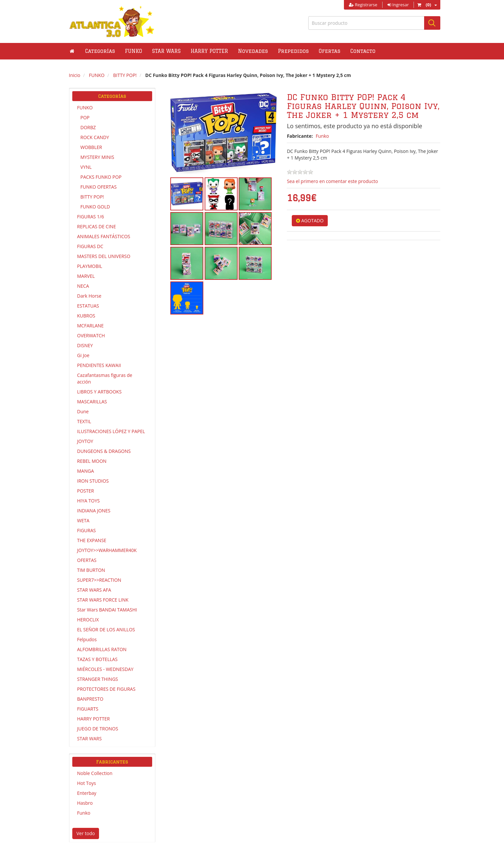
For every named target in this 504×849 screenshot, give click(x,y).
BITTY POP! (92, 197)
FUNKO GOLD (95, 207)
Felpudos (87, 639)
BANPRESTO (90, 699)
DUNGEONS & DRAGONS (104, 451)
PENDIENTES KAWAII (99, 365)
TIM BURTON (91, 570)
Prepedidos (293, 51)
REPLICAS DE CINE (97, 226)
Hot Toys (87, 783)
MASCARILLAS (92, 402)
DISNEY (85, 345)
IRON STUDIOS (93, 481)
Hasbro (85, 803)
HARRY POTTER (94, 719)
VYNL (86, 167)
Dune (83, 411)
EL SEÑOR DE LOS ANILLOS (106, 629)
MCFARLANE (91, 326)
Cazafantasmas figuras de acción (105, 378)
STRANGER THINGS (98, 679)
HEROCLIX (88, 620)
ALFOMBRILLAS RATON (102, 649)
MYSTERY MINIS (97, 157)
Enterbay (87, 793)
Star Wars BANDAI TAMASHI (107, 610)
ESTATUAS (88, 306)
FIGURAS (87, 530)
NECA (83, 286)
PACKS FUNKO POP (101, 177)
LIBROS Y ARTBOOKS (100, 392)
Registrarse (363, 5)
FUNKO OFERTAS (99, 187)
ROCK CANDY (95, 137)
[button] (134, 51)
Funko (84, 813)
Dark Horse (89, 296)
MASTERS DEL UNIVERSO (104, 256)
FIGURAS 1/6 (91, 217)
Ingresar (398, 5)
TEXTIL (84, 421)
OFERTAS (87, 560)
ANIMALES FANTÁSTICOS (104, 236)
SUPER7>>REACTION (99, 580)
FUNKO (85, 108)
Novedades (253, 51)
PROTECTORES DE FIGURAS (106, 689)
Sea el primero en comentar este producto (332, 181)
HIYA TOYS (89, 501)
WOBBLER (91, 147)
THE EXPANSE (92, 540)
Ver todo (86, 833)
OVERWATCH (91, 335)
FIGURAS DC (90, 246)
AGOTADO (310, 221)
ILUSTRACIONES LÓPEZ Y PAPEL (111, 431)
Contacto (363, 51)
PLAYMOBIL (90, 266)
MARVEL (86, 276)
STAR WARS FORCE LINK (103, 600)
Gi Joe (83, 355)
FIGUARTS (88, 709)
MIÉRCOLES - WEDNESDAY (105, 669)
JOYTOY (85, 441)
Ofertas (330, 51)
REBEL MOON (92, 461)
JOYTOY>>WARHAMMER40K (107, 550)
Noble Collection (95, 773)
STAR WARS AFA (94, 590)
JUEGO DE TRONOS (98, 729)
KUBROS (86, 316)
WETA (83, 520)
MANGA (86, 471)
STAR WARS (90, 738)
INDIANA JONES (94, 511)
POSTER (86, 491)
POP (85, 117)
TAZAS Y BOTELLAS (98, 659)
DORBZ (88, 127)
